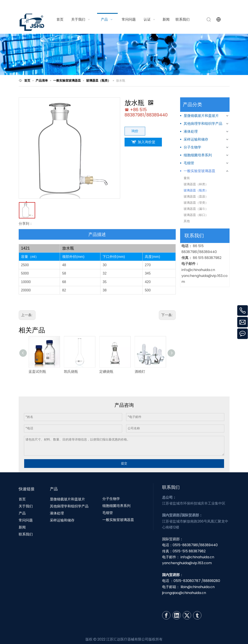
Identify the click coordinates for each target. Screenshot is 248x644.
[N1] (124, 54)
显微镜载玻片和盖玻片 (201, 116)
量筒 (187, 178)
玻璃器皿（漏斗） (196, 209)
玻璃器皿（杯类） (196, 184)
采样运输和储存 (196, 139)
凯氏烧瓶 (71, 372)
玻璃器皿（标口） (196, 215)
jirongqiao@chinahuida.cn (184, 593)
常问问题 (26, 520)
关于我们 (26, 506)
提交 (124, 463)
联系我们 (26, 534)
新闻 (22, 527)
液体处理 (191, 131)
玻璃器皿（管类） (196, 203)
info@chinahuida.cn (175, 5)
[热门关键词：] (209, 20)
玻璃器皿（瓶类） (196, 190)
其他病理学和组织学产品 (203, 124)
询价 (135, 131)
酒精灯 (140, 372)
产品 (22, 513)
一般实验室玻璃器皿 (199, 171)
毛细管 (189, 163)
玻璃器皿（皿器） (196, 196)
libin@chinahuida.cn (198, 587)
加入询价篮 (147, 142)
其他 (187, 221)
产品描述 (97, 234)
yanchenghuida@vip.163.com (187, 563)
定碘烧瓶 (106, 372)
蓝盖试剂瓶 (37, 372)
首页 (22, 499)
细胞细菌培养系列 (198, 155)
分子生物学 (192, 147)
